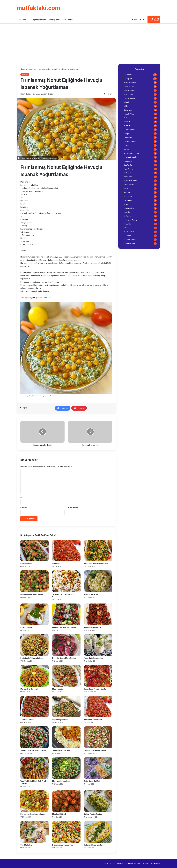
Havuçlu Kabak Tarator (93, 594)
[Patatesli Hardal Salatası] (98, 832)
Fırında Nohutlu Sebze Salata (32, 594)
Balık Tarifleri (128, 173)
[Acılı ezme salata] (34, 706)
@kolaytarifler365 (43, 298)
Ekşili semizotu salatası (61, 781)
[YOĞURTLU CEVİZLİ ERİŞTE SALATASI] (66, 581)
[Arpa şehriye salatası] (66, 706)
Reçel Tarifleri (129, 208)
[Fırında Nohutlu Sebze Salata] (34, 581)
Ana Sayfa (22, 20)
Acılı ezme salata (27, 720)
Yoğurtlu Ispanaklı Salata (62, 750)
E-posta (24, 508)
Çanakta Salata (26, 845)
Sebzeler (127, 228)
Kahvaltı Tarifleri (129, 130)
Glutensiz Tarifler (130, 240)
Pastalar (127, 118)
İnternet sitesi (73, 508)
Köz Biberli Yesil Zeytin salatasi (96, 564)
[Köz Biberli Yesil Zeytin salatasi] (98, 550)
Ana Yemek (128, 75)
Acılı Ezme (56, 564)
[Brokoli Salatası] (34, 550)
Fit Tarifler (127, 216)
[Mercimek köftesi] (66, 801)
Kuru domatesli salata (93, 627)
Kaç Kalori (127, 236)
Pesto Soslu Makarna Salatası (32, 658)
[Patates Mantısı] (34, 614)
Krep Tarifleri (128, 165)
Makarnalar (128, 161)
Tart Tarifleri (128, 200)
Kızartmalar (128, 137)
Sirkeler (126, 204)
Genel (126, 189)
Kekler (126, 106)
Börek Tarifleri (129, 86)
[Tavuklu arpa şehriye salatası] (98, 737)
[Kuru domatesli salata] (98, 614)
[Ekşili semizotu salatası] (66, 768)
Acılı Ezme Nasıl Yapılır (93, 720)
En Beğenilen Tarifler (38, 20)
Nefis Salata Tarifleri (92, 781)
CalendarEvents (129, 244)
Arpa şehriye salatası (60, 720)
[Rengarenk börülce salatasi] (66, 832)
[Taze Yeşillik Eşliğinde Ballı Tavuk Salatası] (34, 768)
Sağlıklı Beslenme (130, 181)
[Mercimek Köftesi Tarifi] (34, 676)
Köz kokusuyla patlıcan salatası (33, 814)
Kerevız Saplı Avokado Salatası (64, 627)
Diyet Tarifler (128, 169)
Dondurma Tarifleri (130, 220)
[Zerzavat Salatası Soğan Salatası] (34, 737)
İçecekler (127, 212)
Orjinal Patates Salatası (93, 814)
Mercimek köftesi (59, 814)
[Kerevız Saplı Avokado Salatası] (66, 614)
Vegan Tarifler (129, 232)
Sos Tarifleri (128, 196)
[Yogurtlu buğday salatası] (98, 645)
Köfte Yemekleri (129, 98)
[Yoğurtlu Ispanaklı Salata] (66, 737)
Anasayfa (25, 69)
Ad (22, 497)
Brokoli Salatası (26, 564)
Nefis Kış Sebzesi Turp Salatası (64, 658)
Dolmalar (127, 192)
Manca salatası (58, 689)
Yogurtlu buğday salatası (94, 658)
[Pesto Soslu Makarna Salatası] (34, 645)
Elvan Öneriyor (129, 185)
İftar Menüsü (128, 177)
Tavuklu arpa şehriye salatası (95, 750)
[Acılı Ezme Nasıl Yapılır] (98, 706)
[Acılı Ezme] (66, 550)
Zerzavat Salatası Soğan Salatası (33, 750)
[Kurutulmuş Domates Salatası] (98, 676)
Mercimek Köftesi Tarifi (29, 689)
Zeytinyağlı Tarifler (130, 157)
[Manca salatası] (66, 676)
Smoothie (127, 224)
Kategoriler (54, 20)
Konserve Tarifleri (130, 141)
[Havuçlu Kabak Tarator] (98, 581)
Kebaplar (127, 134)
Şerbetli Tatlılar (129, 114)
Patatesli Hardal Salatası (94, 845)
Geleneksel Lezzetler (131, 153)
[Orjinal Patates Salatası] (98, 801)
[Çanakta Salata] (34, 832)
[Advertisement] (88, 43)
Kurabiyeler (128, 79)
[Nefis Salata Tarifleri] (98, 768)
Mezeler (126, 149)
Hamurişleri (128, 110)
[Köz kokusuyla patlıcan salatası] (34, 801)
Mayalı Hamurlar (130, 82)
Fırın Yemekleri (129, 90)
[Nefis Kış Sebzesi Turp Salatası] (66, 645)
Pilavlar (126, 145)
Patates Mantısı (26, 627)
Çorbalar (127, 126)
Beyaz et (127, 122)
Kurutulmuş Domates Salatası (96, 689)
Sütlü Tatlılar (128, 94)
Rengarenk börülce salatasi (63, 845)
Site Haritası (68, 20)
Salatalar (33, 69)
